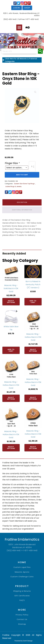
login (17, 8)
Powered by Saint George (23, 641)
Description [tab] (22, 202)
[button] (35, 92)
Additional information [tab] (22, 210)
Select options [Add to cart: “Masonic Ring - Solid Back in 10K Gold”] (11, 302)
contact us (22, 619)
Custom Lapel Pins (22, 567)
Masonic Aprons (22, 572)
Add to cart (22, 175)
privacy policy (22, 615)
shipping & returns (22, 591)
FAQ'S (22, 600)
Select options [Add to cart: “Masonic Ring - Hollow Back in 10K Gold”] (33, 350)
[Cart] (28, 27)
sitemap (22, 624)
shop (27, 8)
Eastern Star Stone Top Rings (24, 184)
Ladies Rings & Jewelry (13, 186)
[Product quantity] (32, 167)
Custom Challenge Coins (22, 577)
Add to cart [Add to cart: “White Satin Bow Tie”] (11, 350)
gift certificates (22, 596)
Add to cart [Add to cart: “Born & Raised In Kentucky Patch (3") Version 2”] (33, 302)
